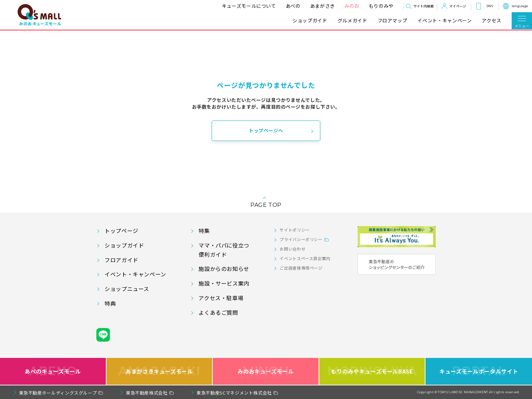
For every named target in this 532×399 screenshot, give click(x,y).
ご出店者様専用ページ (301, 268)
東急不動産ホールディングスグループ (58, 393)
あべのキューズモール (53, 371)
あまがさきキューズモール (159, 371)
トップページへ (266, 130)
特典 (110, 303)
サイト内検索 (423, 6)
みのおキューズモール (265, 371)
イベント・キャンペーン (444, 21)
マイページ (458, 6)
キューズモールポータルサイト (479, 371)
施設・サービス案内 (224, 283)
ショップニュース (127, 289)
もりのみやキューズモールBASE (372, 371)
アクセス (492, 21)
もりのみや (381, 6)
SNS (490, 6)
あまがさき (322, 6)
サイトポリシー (294, 230)
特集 (204, 231)
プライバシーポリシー (301, 239)
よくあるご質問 (218, 312)
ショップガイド (310, 21)
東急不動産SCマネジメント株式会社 (234, 393)
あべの (293, 6)
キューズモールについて (249, 6)
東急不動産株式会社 (147, 393)
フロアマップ (393, 21)
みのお (352, 6)
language (520, 6)
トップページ (121, 231)
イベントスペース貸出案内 (305, 258)
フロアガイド (121, 260)
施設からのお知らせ (224, 269)
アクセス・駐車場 (221, 298)
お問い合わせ (292, 249)
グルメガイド (353, 21)
